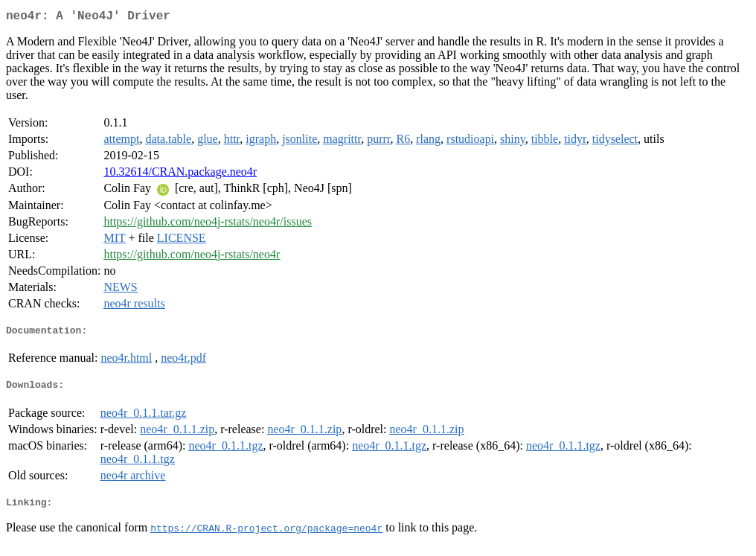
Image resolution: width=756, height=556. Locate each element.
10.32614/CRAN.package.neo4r (180, 175)
